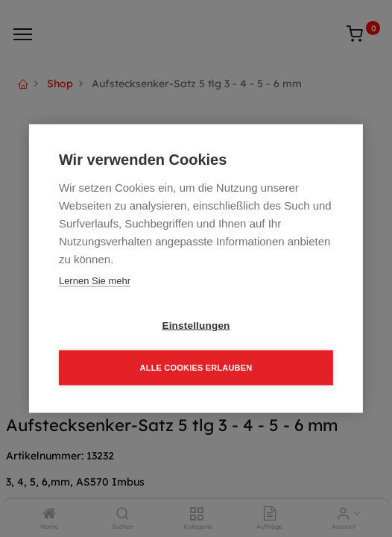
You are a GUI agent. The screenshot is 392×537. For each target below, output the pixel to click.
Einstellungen (196, 326)
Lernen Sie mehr (95, 281)
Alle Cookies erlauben (196, 368)
